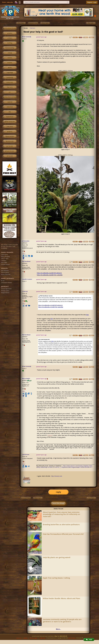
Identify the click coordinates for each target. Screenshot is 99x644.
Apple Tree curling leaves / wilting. (57, 578)
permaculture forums (10, 28)
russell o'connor (27, 279)
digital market (10, 136)
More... (58, 629)
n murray (25, 291)
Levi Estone (26, 455)
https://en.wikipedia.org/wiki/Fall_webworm (49, 273)
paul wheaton (72, 638)
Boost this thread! (58, 503)
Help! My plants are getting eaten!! (57, 557)
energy (10, 53)
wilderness (10, 82)
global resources (10, 122)
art (10, 92)
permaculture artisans (10, 97)
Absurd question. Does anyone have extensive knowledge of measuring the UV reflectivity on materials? (61, 514)
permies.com (10, 141)
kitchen (10, 63)
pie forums (10, 146)
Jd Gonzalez (26, 241)
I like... (24, 254)
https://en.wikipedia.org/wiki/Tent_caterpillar (50, 275)
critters (10, 38)
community (10, 77)
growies (10, 33)
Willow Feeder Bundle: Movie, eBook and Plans (62, 598)
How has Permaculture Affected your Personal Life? (63, 534)
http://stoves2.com (57, 476)
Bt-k (52, 319)
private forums (10, 151)
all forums (10, 156)
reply (58, 492)
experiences (10, 117)
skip (10, 112)
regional (10, 102)
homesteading (10, 48)
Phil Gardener (26, 261)
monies (10, 58)
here (87, 315)
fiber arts (10, 87)
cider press (10, 127)
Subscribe (10, 2)
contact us (19, 638)
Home (4, 2)
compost (50, 435)
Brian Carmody (27, 37)
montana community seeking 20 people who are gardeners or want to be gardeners (62, 620)
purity (10, 68)
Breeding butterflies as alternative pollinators (61, 525)
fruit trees (32, 28)
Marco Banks (26, 379)
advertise (25, 638)
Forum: (26, 28)
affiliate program (34, 638)
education (10, 107)
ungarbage (10, 73)
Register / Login (92, 2)
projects (10, 131)
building (10, 43)
